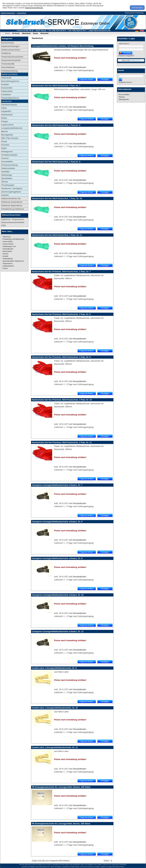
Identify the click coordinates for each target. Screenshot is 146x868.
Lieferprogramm (8, 266)
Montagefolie (7, 135)
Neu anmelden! (124, 94)
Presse (5, 268)
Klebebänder (7, 115)
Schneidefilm (7, 162)
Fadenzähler (7, 91)
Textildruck (6, 53)
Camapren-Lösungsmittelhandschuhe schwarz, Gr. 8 (57, 522)
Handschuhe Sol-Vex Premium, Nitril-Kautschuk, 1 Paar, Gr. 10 (62, 400)
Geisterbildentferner (10, 98)
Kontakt (5, 256)
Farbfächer (6, 95)
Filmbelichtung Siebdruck (13, 209)
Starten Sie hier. (136, 60)
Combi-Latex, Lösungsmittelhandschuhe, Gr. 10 (55, 708)
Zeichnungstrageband (11, 192)
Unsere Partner (8, 244)
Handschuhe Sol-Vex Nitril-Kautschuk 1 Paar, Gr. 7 (56, 86)
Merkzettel (44, 33)
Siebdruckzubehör (8, 13)
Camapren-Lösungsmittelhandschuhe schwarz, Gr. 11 (58, 631)
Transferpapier (8, 185)
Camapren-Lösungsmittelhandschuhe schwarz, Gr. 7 (57, 485)
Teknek (5, 182)
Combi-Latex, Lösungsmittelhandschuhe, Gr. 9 (54, 668)
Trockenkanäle (8, 64)
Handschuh (22, 13)
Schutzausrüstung (10, 165)
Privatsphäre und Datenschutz (13, 239)
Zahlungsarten (124, 99)
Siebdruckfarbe (8, 168)
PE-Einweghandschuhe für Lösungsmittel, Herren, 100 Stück (61, 824)
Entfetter (5, 84)
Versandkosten (80, 67)
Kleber (4, 118)
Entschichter (7, 88)
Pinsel (4, 141)
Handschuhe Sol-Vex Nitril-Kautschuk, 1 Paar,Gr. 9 (56, 162)
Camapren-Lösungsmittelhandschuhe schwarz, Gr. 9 (57, 558)
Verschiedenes (8, 67)
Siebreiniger (7, 175)
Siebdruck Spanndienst (12, 205)
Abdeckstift (6, 78)
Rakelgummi (7, 152)
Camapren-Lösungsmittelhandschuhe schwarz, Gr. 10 (58, 595)
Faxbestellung (8, 259)
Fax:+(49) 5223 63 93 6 (77, 31)
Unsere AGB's (8, 241)
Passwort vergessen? (126, 56)
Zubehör (5, 195)
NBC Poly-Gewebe (10, 138)
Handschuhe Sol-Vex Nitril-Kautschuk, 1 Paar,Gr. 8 (56, 125)
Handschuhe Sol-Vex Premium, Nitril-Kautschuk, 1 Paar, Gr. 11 (62, 442)
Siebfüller (6, 172)
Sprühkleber (7, 178)
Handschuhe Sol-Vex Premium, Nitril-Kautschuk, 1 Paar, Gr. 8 (61, 314)
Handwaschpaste (9, 105)
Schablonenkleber (10, 155)
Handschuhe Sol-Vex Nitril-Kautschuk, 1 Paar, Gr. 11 (57, 235)
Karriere (5, 254)
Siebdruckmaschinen (11, 50)
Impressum (7, 237)
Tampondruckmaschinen (12, 57)
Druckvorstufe (8, 43)
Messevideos (7, 251)
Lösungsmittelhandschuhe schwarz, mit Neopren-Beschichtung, (63, 46)
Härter (4, 108)
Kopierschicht (7, 125)
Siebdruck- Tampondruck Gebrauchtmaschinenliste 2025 (13, 222)
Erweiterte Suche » (125, 82)
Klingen (5, 121)
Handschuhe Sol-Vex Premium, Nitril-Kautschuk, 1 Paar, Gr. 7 (61, 272)
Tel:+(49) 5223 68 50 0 (57, 31)
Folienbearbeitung (10, 71)
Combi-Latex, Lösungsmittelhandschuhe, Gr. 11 (55, 747)
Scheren (5, 158)
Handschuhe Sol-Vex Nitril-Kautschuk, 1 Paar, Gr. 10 (57, 198)
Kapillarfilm (6, 111)
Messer (5, 131)
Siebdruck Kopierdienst (12, 202)
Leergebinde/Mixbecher (12, 128)
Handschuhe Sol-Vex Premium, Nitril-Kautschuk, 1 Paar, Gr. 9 (61, 357)
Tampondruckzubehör (11, 60)
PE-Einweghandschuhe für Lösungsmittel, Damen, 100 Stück (61, 787)
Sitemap (122, 97)
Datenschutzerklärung (34, 8)
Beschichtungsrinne (10, 81)
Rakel (4, 148)
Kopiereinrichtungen (10, 46)
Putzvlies (5, 145)
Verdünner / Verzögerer (12, 188)
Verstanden (137, 8)
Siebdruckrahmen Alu (11, 198)
